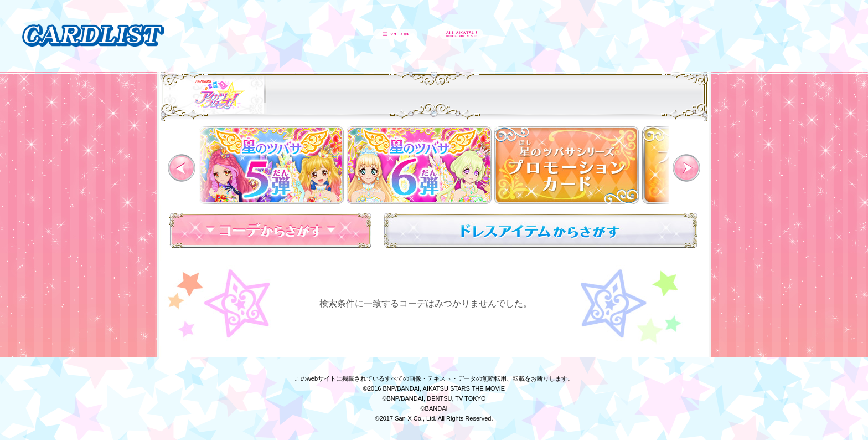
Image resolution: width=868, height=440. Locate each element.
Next (686, 168)
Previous (182, 168)
